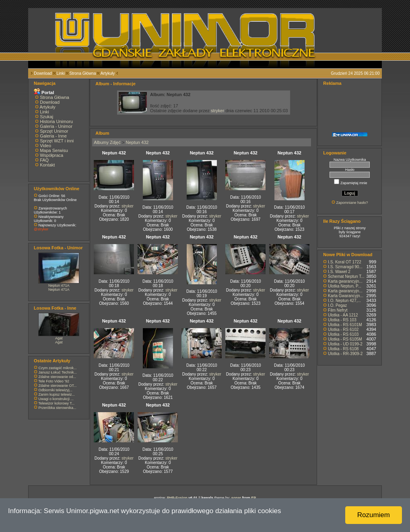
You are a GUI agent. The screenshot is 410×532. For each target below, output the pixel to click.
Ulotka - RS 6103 (343, 334)
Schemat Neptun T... (346, 276)
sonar (236, 498)
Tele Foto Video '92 (54, 381)
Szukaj (46, 117)
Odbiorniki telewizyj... (56, 390)
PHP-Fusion (177, 498)
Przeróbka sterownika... (58, 408)
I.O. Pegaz (337, 305)
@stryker (41, 229)
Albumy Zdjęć (107, 142)
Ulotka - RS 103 (342, 320)
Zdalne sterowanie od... (58, 377)
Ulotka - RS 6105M (345, 339)
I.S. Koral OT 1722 (345, 262)
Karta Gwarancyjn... (346, 296)
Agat (59, 338)
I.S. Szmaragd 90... (345, 267)
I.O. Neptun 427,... (344, 301)
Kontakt (47, 165)
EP (253, 498)
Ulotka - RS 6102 (343, 330)
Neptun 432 (137, 142)
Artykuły (108, 73)
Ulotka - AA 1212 (343, 315)
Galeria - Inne (53, 136)
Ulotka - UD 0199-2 (345, 344)
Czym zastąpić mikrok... (58, 368)
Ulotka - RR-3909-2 (345, 354)
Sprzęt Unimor (54, 131)
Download (43, 73)
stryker (217, 111)
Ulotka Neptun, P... (345, 286)
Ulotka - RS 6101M (345, 325)
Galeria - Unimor (56, 126)
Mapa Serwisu (54, 150)
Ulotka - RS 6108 (343, 349)
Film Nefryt (338, 310)
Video (45, 146)
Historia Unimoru (56, 121)
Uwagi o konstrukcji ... (56, 399)
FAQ (44, 160)
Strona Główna (83, 73)
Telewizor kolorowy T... (56, 403)
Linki (61, 73)
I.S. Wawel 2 (339, 272)
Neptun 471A (59, 286)
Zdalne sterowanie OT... (58, 386)
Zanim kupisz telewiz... (57, 394)
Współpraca (52, 155)
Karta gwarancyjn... (345, 281)
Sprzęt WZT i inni (57, 141)
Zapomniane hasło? (352, 203)
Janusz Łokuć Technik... (58, 372)
